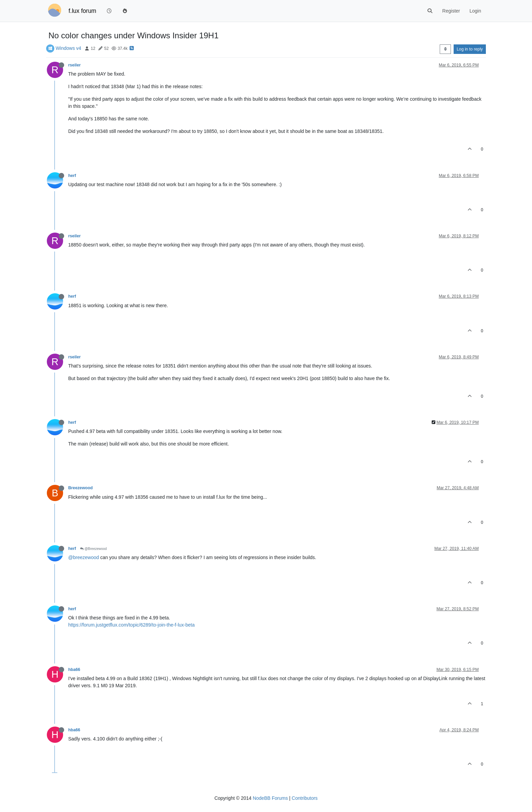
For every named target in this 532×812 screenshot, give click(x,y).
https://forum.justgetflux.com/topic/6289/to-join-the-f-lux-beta (131, 625)
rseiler (74, 65)
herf (72, 176)
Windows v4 (68, 48)
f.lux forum (82, 11)
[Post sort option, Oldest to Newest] (445, 49)
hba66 (74, 670)
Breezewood (80, 488)
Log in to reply (470, 49)
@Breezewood (93, 549)
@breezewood (84, 557)
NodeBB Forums (270, 798)
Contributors (305, 798)
